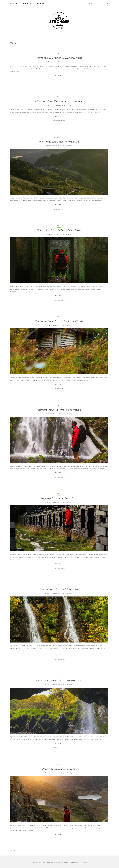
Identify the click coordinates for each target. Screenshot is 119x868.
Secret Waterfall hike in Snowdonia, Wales (59, 680)
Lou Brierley (68, 62)
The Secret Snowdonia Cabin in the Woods (59, 321)
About (18, 3)
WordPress (83, 862)
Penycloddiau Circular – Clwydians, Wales (59, 58)
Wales (59, 53)
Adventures (28, 3)
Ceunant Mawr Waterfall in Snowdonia (59, 410)
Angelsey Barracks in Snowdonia (59, 498)
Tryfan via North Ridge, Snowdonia (59, 769)
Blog (12, 3)
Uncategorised (58, 137)
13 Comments (59, 389)
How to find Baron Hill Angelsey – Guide (59, 230)
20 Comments (59, 748)
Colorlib (71, 862)
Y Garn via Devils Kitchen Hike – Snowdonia (59, 101)
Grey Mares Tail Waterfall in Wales (59, 589)
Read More (59, 75)
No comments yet (59, 80)
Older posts (15, 851)
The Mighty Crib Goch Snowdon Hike (59, 142)
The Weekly (41, 3)
